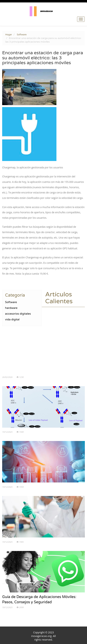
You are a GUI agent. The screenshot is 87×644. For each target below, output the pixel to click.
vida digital (12, 319)
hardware (11, 308)
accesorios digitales (18, 314)
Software (22, 35)
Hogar (9, 35)
